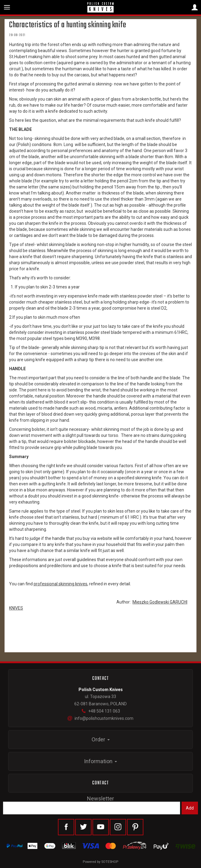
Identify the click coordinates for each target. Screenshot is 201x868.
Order (101, 739)
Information (100, 761)
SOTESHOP (110, 862)
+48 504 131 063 (101, 711)
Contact (101, 783)
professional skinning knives (60, 584)
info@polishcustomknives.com (100, 718)
